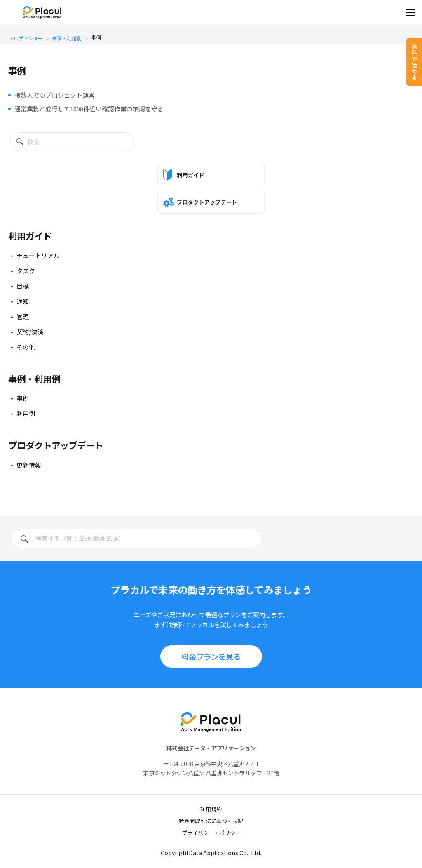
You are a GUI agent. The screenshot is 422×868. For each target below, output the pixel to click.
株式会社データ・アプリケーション (211, 748)
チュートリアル (38, 255)
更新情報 (29, 465)
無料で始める (414, 62)
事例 (23, 398)
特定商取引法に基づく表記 (211, 821)
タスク (26, 271)
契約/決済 (30, 332)
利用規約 (211, 809)
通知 (23, 301)
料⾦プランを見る (211, 656)
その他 (26, 347)
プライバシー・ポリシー (211, 833)
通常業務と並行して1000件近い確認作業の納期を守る (89, 109)
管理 (23, 316)
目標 (23, 286)
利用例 (26, 413)
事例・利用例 (67, 38)
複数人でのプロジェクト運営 (55, 95)
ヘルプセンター (26, 38)
